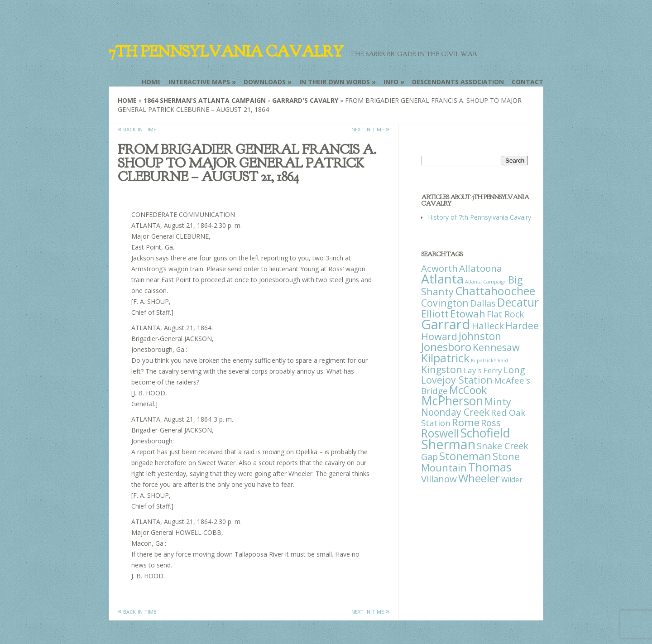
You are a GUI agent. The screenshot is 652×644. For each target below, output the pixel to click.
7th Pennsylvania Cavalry (226, 52)
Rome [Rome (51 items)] (466, 422)
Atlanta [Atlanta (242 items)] (442, 279)
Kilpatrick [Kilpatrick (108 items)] (445, 358)
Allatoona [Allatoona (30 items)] (481, 268)
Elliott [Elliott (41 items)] (435, 314)
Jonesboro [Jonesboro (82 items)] (446, 347)
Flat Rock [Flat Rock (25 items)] (506, 314)
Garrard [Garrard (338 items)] (446, 324)
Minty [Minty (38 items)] (498, 401)
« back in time (137, 129)
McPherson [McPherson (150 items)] (452, 401)
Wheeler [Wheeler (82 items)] (479, 478)
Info (391, 82)
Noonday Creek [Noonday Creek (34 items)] (455, 412)
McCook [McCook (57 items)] (468, 390)
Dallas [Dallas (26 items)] (483, 303)
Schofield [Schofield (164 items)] (485, 433)
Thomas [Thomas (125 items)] (490, 467)
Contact (527, 82)
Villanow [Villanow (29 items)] (439, 479)
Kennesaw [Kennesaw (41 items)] (496, 347)
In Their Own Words (335, 82)
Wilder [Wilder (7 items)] (512, 480)
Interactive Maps (199, 82)
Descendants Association (458, 82)
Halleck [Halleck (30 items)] (488, 326)
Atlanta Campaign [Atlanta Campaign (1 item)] (486, 282)
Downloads (265, 82)
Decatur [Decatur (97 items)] (518, 302)
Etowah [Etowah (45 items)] (468, 313)
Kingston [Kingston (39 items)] (442, 369)
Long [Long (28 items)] (514, 370)
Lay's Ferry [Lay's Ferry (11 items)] (483, 370)
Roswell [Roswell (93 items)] (440, 433)
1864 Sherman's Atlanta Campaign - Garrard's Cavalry (241, 100)
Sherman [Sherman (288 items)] (448, 444)
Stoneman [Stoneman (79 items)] (465, 456)
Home (151, 82)
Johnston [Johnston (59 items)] (480, 336)
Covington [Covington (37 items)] (445, 303)
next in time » (370, 129)
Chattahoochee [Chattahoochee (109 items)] (495, 291)
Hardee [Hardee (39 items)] (522, 325)
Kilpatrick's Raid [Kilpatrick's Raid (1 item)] (489, 360)
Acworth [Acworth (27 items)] (439, 268)
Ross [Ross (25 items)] (491, 423)
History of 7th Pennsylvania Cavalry (479, 217)
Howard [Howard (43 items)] (439, 336)
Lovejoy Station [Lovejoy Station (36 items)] (457, 380)
